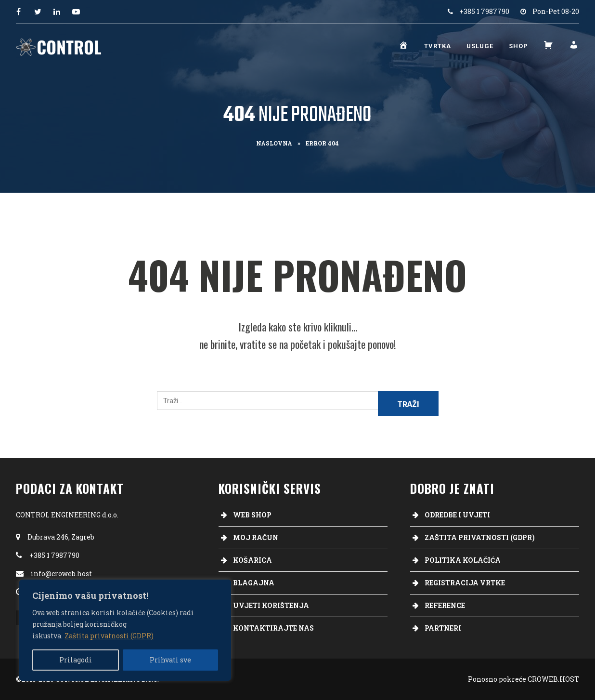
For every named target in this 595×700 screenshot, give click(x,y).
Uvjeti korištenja (271, 605)
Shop (518, 46)
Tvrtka (438, 46)
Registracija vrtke (465, 583)
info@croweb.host (61, 574)
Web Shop (252, 515)
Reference (445, 605)
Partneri (443, 628)
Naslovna (274, 143)
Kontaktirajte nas (273, 628)
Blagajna (254, 583)
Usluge (480, 46)
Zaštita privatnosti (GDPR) (109, 636)
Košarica (252, 560)
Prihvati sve (170, 660)
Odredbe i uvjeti (457, 515)
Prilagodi (76, 660)
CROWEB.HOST (553, 679)
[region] (125, 630)
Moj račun (256, 537)
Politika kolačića (463, 560)
